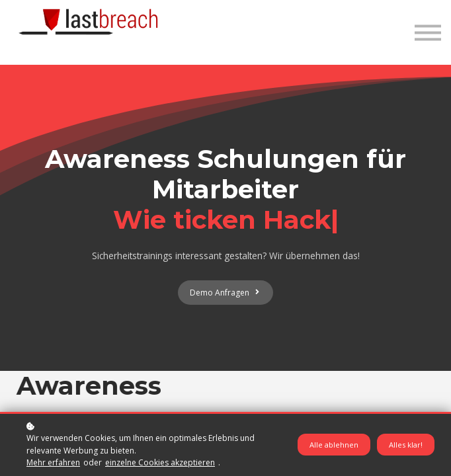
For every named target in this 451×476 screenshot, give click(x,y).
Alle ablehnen (334, 445)
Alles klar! (406, 445)
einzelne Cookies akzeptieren (160, 462)
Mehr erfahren (53, 462)
